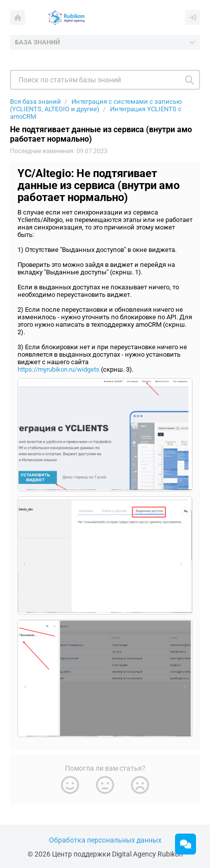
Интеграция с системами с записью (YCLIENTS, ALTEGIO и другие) (96, 105)
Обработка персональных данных (105, 840)
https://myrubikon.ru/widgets (58, 369)
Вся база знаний (35, 102)
